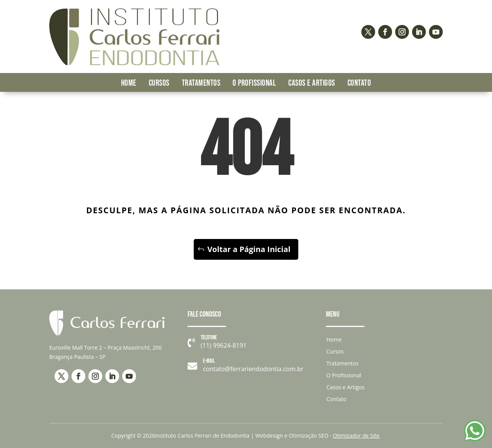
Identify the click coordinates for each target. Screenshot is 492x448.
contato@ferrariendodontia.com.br (253, 369)
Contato (359, 83)
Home (129, 83)
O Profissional (254, 83)
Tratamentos (201, 83)
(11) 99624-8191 (224, 346)
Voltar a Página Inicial (249, 249)
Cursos (159, 83)
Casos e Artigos (312, 83)
